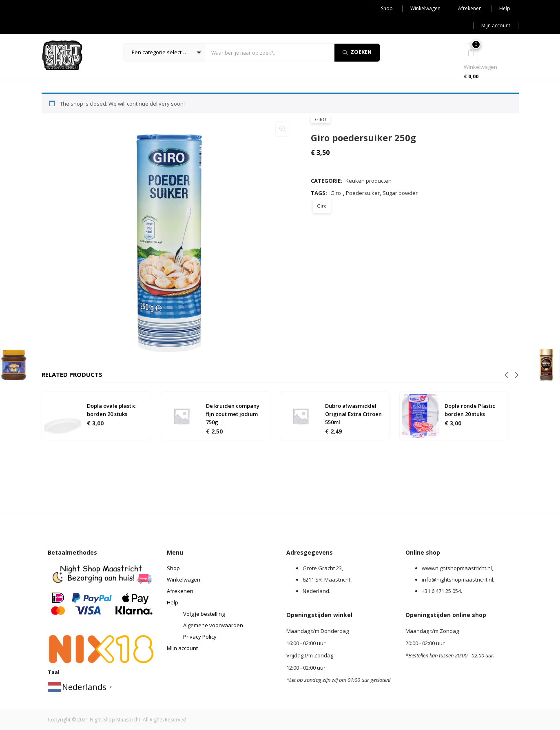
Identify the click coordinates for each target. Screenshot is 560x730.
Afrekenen (470, 8)
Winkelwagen (425, 8)
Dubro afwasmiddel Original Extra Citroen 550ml (353, 414)
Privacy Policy (200, 637)
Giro (321, 119)
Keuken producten (369, 181)
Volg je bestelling (204, 614)
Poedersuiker (363, 193)
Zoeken (357, 52)
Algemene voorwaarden (213, 625)
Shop (387, 8)
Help (505, 8)
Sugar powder (400, 193)
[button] (164, 53)
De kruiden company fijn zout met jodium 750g (233, 414)
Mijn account (496, 25)
